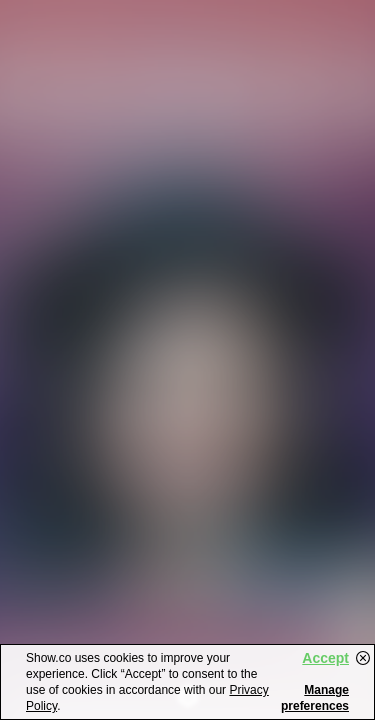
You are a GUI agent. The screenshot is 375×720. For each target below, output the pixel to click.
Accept (325, 658)
